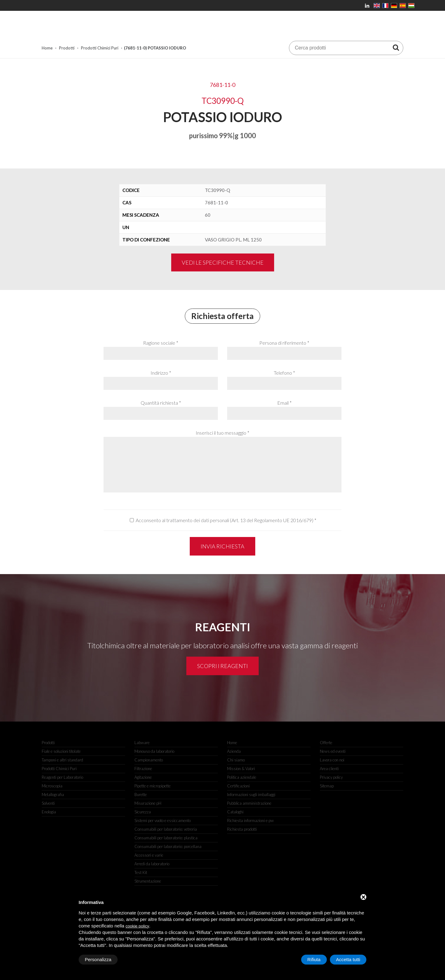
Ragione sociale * (161, 343)
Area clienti (329, 769)
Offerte (326, 743)
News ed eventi (333, 751)
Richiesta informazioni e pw (250, 820)
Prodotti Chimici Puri (100, 48)
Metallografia (53, 795)
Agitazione (143, 777)
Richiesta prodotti (242, 829)
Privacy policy (331, 777)
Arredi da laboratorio (152, 864)
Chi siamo (236, 760)
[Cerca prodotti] (396, 47)
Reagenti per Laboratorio (62, 777)
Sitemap (327, 786)
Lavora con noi (332, 760)
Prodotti (67, 48)
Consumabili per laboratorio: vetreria (166, 829)
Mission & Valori (241, 769)
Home (47, 48)
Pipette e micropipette (153, 786)
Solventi (48, 803)
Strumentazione (148, 881)
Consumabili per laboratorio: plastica (166, 838)
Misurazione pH (148, 803)
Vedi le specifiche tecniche (223, 262)
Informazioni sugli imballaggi (251, 795)
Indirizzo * (161, 373)
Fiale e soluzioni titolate (61, 751)
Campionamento (149, 760)
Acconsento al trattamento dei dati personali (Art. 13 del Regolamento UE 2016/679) (225, 520)
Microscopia (52, 786)
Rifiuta (314, 959)
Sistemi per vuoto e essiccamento (163, 820)
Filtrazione (143, 769)
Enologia (49, 812)
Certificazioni (238, 786)
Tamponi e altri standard (62, 760)
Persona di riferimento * (284, 343)
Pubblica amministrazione (249, 803)
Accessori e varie (149, 855)
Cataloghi (235, 812)
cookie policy (137, 926)
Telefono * (284, 373)
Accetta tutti (348, 959)
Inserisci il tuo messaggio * (222, 433)
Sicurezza (143, 812)
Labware (142, 743)
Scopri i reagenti (222, 666)
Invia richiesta (222, 546)
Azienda (234, 751)
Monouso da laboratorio (154, 751)
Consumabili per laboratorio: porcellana (168, 846)
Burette (141, 795)
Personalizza (98, 959)
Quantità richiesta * (161, 403)
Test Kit (141, 872)
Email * (284, 403)
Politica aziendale (242, 777)
